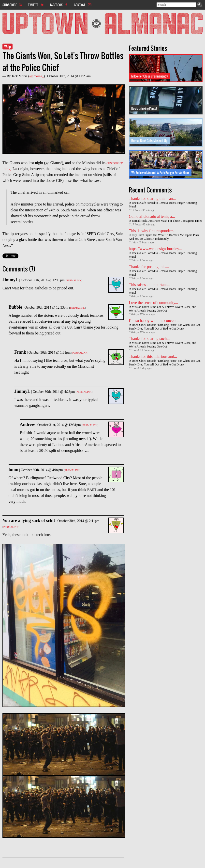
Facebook (56, 5)
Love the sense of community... (153, 303)
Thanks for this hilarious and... (153, 356)
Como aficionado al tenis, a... (152, 216)
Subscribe (10, 5)
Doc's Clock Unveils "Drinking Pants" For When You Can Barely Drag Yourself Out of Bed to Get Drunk (165, 327)
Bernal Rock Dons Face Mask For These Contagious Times (167, 221)
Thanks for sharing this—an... (152, 198)
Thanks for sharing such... (149, 339)
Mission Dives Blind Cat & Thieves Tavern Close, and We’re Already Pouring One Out (162, 309)
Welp (7, 46)
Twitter (33, 5)
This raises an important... (149, 285)
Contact (80, 5)
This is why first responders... (153, 231)
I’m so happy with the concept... (154, 321)
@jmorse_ (37, 76)
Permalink (74, 280)
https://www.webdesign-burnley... (155, 249)
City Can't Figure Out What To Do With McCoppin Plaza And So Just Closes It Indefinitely (164, 237)
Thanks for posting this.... (149, 267)
